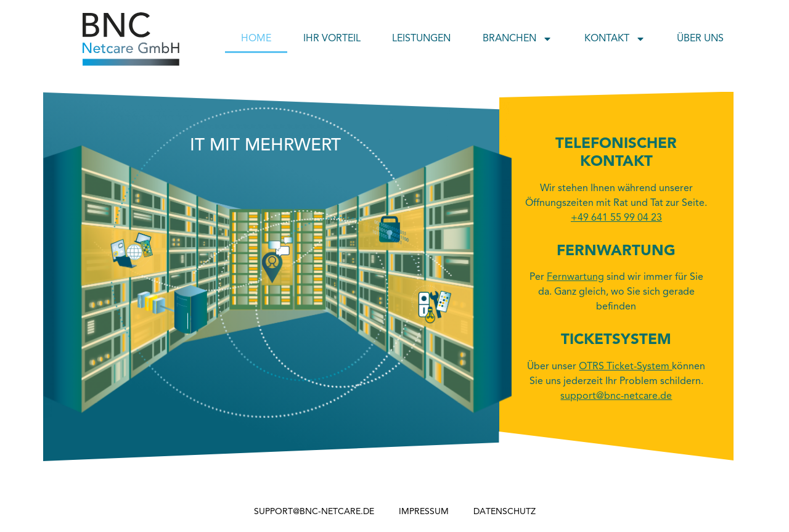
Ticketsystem (616, 340)
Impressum (424, 512)
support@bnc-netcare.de (314, 512)
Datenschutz (505, 512)
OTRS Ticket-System (625, 367)
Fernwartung (616, 252)
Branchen (517, 39)
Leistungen (421, 39)
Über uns (700, 39)
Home (256, 39)
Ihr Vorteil (332, 39)
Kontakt (615, 39)
